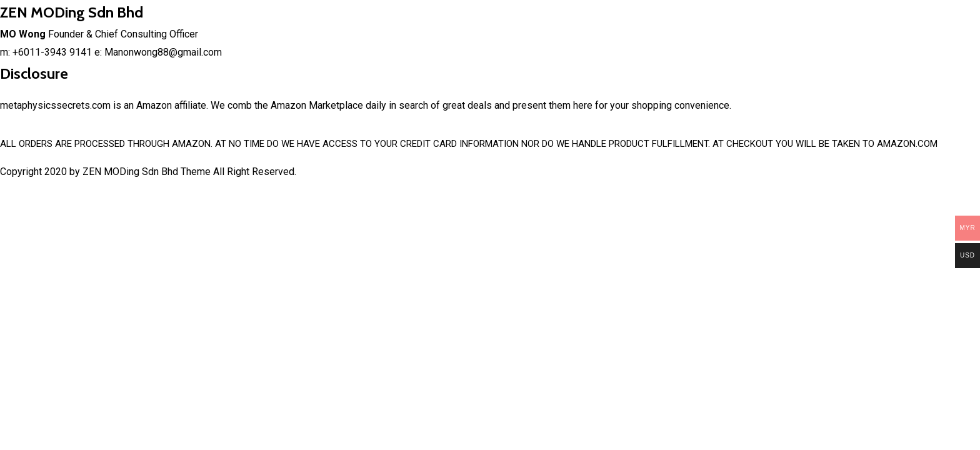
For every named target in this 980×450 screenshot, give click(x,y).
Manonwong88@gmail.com (163, 52)
